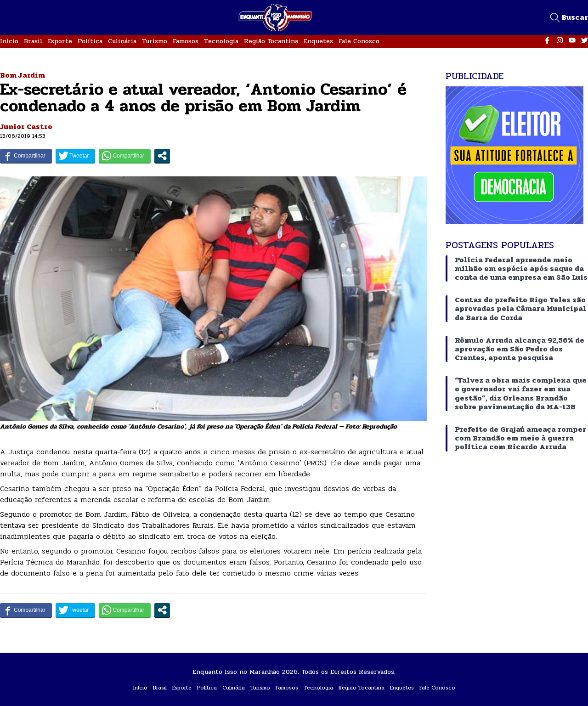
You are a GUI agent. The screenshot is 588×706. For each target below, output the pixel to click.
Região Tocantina (271, 41)
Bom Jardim (23, 75)
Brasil (33, 41)
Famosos (186, 41)
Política (90, 41)
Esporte (60, 41)
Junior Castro (26, 127)
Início (9, 41)
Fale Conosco (359, 41)
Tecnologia (221, 41)
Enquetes (318, 41)
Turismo (155, 41)
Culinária (122, 41)
